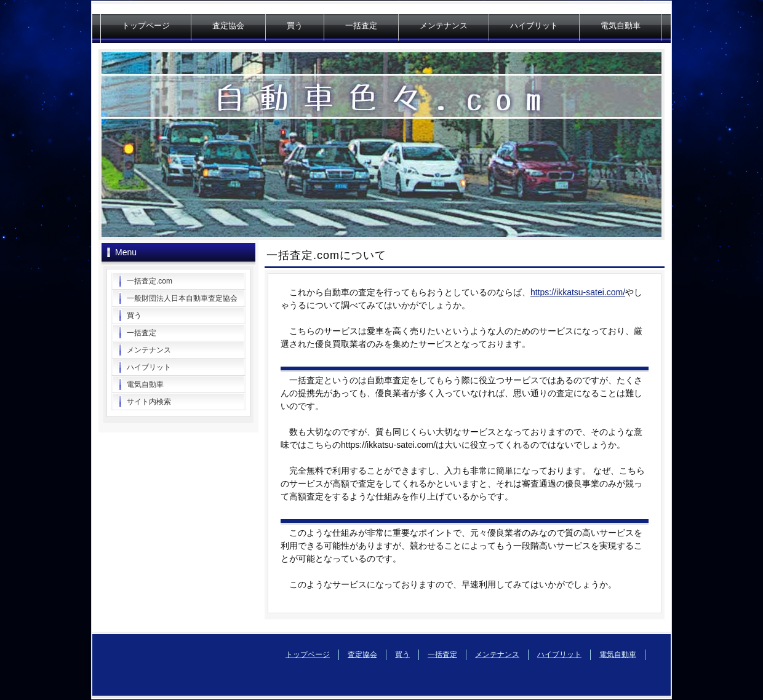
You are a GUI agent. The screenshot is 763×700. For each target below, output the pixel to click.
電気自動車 (621, 26)
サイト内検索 (149, 402)
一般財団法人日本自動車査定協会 (182, 298)
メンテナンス (444, 26)
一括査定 (361, 26)
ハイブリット (534, 26)
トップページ (146, 26)
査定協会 (228, 26)
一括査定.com (150, 281)
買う (295, 26)
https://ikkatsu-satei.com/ (578, 292)
